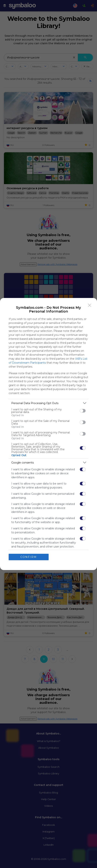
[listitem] (48, 403)
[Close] (90, 305)
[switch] (83, 411)
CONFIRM (29, 557)
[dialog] (48, 434)
